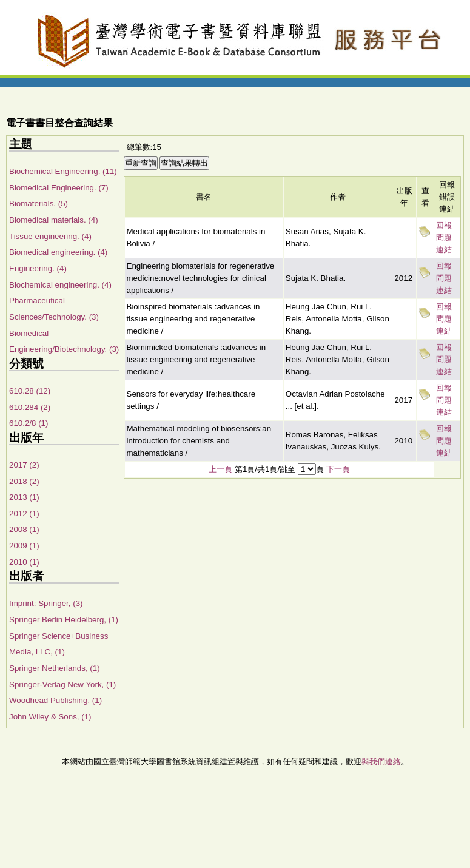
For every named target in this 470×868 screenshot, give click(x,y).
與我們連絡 (381, 762)
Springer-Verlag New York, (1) (62, 685)
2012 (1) (24, 513)
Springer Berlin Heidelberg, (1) (64, 620)
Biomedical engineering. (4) (58, 252)
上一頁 (220, 469)
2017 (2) (24, 465)
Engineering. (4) (38, 268)
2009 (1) (24, 546)
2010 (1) (24, 562)
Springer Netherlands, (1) (55, 668)
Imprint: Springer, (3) (46, 603)
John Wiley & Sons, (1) (50, 717)
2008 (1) (24, 529)
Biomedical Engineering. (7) (59, 188)
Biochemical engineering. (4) (60, 285)
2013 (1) (24, 497)
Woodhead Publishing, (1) (55, 700)
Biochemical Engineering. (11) (63, 171)
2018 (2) (24, 481)
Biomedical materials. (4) (54, 220)
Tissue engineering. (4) (50, 236)
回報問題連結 (444, 237)
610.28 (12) (30, 391)
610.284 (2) (30, 407)
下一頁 (338, 469)
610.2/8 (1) (29, 423)
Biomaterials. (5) (39, 204)
